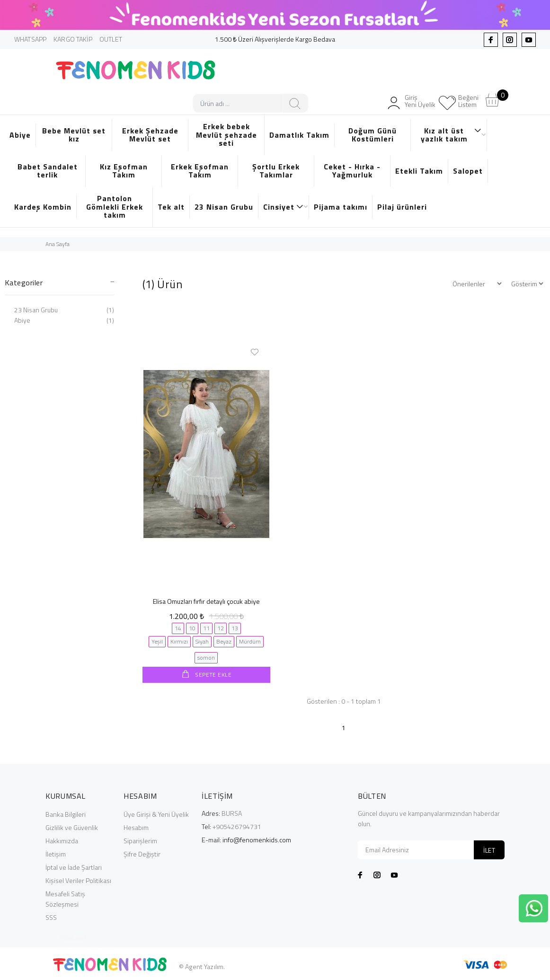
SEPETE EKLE (213, 675)
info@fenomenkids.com (257, 839)
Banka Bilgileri (66, 814)
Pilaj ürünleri (402, 207)
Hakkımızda (62, 840)
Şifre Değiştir (142, 853)
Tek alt (171, 207)
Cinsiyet (284, 207)
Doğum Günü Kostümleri (373, 135)
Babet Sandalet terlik (48, 171)
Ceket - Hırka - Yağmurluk (352, 171)
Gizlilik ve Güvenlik (72, 827)
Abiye (20, 135)
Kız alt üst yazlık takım (452, 135)
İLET (489, 850)
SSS (51, 917)
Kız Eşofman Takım (124, 171)
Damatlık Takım (299, 135)
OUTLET (111, 39)
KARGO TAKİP (73, 39)
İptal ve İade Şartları (74, 867)
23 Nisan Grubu (224, 207)
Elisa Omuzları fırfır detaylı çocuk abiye (206, 601)
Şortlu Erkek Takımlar (276, 171)
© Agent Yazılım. (202, 966)
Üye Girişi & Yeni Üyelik (156, 814)
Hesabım (136, 827)
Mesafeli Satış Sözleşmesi (65, 898)
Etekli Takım (419, 171)
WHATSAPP (30, 39)
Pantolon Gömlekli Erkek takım (115, 207)
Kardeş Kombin (43, 207)
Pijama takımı (341, 207)
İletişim (56, 853)
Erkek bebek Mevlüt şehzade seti (226, 135)
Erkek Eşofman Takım (200, 171)
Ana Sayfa (58, 244)
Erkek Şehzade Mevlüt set (150, 135)
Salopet (468, 171)
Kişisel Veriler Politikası (78, 880)
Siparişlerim (140, 840)
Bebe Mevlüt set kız (74, 135)
